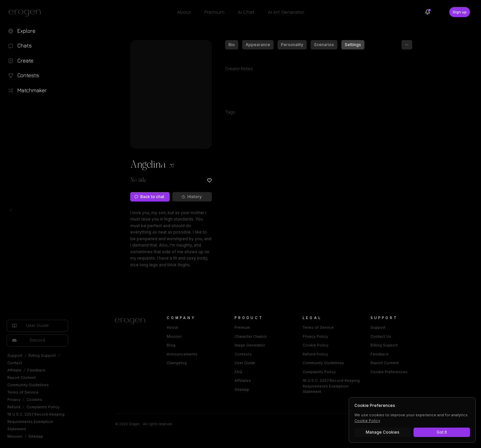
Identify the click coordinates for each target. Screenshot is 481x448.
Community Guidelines (28, 385)
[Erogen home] (27, 13)
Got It (442, 432)
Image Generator (250, 345)
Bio (232, 45)
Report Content (22, 378)
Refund (14, 407)
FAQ (238, 372)
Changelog (177, 363)
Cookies (34, 400)
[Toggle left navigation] (11, 210)
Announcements (182, 354)
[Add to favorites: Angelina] (209, 180)
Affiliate (14, 370)
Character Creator (251, 336)
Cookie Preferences (389, 372)
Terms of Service (23, 392)
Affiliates (243, 381)
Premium (214, 12)
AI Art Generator (286, 12)
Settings (353, 45)
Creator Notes (239, 69)
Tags (230, 112)
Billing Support (42, 355)
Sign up (460, 12)
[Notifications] (428, 12)
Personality (292, 45)
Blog (171, 345)
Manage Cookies (383, 432)
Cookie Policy (315, 345)
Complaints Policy (43, 407)
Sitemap (36, 436)
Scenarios (324, 45)
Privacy (14, 400)
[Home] (133, 321)
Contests (243, 354)
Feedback (36, 370)
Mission (15, 436)
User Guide (245, 363)
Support (15, 355)
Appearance (258, 45)
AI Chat (246, 12)
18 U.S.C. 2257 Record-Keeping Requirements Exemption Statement (36, 422)
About (184, 12)
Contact (15, 363)
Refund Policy (315, 354)
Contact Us (381, 336)
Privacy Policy (315, 336)
